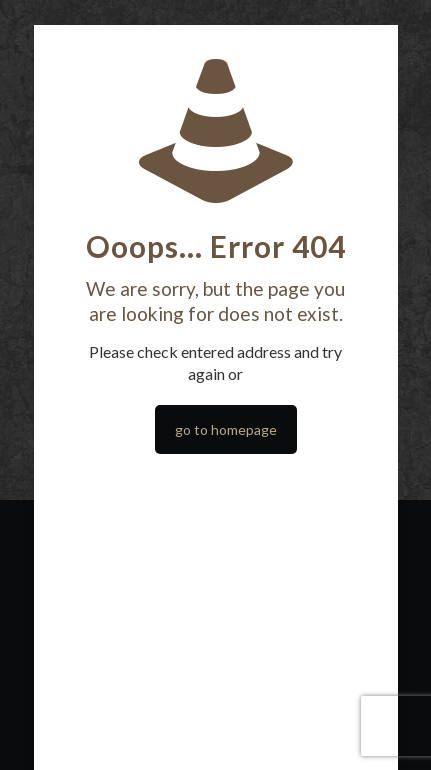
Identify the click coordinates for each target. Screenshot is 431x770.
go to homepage (226, 429)
